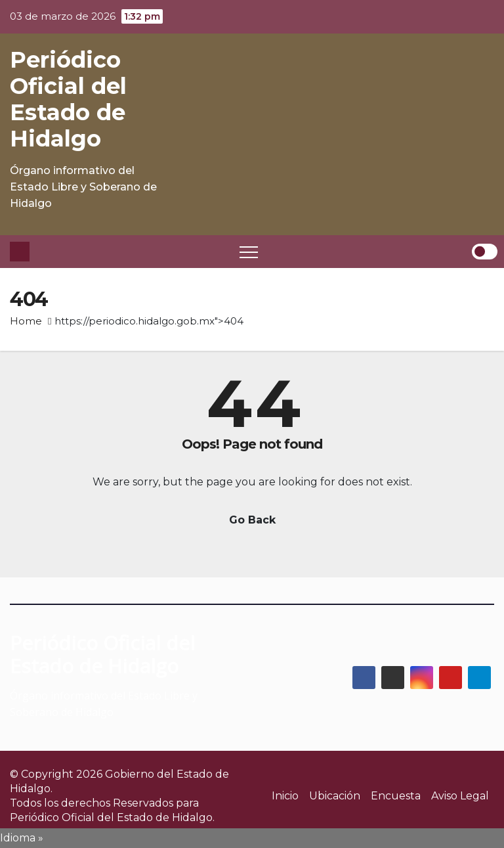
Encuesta (396, 796)
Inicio (285, 796)
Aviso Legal (460, 796)
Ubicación (335, 796)
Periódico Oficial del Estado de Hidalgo (68, 99)
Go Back (252, 520)
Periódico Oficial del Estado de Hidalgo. (112, 817)
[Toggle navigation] (249, 252)
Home (26, 321)
